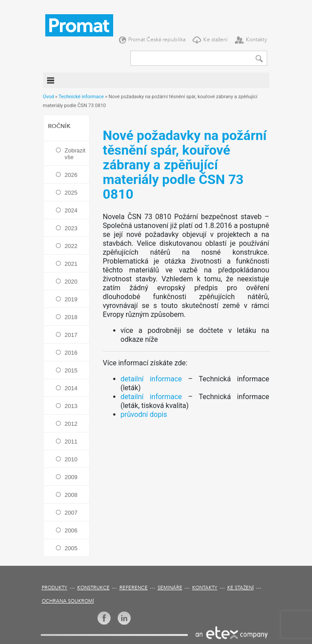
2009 (71, 477)
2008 (71, 495)
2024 (71, 210)
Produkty (55, 588)
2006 (71, 530)
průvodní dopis (144, 414)
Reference (134, 588)
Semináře (170, 588)
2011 (71, 442)
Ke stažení (215, 40)
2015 (71, 370)
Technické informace (81, 97)
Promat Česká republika (157, 40)
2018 (71, 317)
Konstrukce (93, 588)
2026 (71, 175)
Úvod (49, 97)
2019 (71, 299)
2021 (71, 264)
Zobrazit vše (75, 154)
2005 (71, 548)
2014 (71, 388)
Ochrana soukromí (68, 602)
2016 (71, 353)
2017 (71, 335)
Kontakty (257, 40)
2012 (71, 424)
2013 (71, 406)
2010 (71, 459)
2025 (71, 193)
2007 (71, 513)
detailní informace (151, 379)
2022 (71, 246)
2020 (71, 282)
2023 (71, 228)
